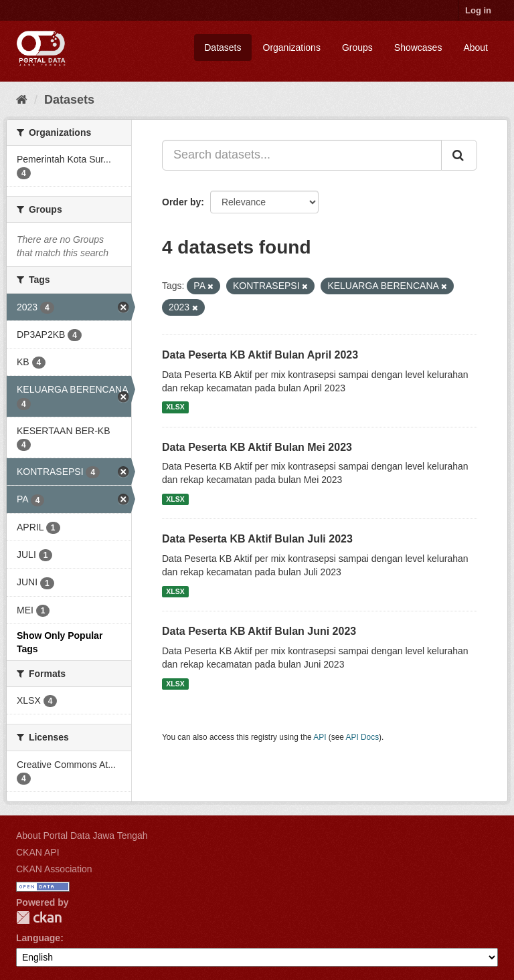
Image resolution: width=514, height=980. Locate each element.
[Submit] (459, 155)
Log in (478, 10)
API (320, 737)
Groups (357, 47)
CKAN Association (54, 869)
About (476, 47)
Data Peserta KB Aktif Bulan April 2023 (260, 355)
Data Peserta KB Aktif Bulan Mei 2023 (257, 447)
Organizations (292, 47)
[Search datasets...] (302, 155)
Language (38, 938)
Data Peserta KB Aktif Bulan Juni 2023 (259, 631)
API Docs (363, 737)
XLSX (175, 407)
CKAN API (38, 852)
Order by (181, 202)
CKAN (39, 917)
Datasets (223, 47)
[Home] (22, 100)
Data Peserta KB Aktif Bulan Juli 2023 (257, 539)
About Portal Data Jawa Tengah (82, 836)
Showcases (418, 47)
